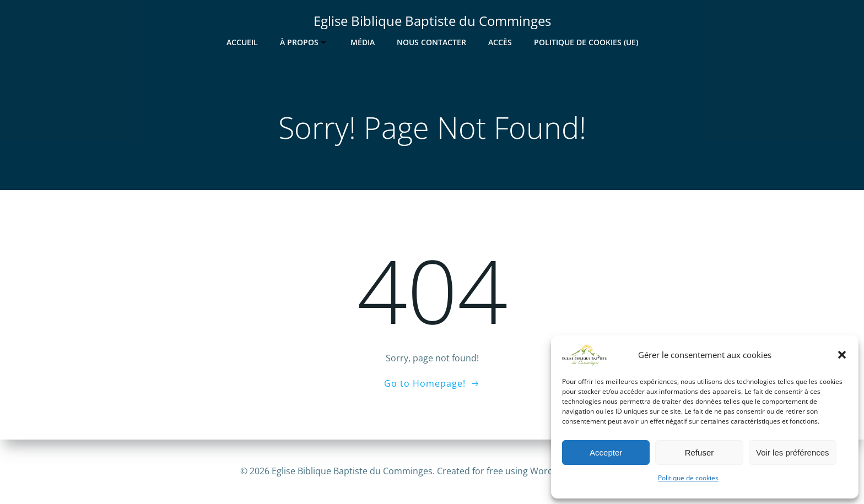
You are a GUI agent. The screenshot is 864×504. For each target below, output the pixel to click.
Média (363, 42)
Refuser (700, 452)
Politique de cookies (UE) (586, 42)
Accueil (242, 42)
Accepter (606, 452)
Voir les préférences (793, 452)
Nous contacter (431, 42)
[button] (842, 355)
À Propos (304, 42)
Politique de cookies (688, 478)
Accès (500, 42)
